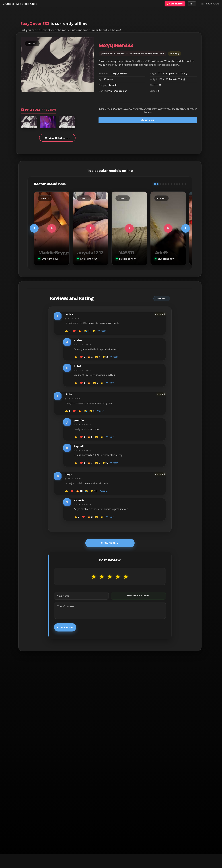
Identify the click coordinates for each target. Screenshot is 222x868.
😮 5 (92, 411)
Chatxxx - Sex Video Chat (20, 4)
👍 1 (67, 411)
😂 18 (87, 331)
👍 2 (67, 331)
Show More (110, 543)
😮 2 (105, 357)
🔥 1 (90, 357)
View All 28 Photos (59, 138)
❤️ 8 (82, 383)
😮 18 (94, 491)
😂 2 (98, 463)
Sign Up (148, 120)
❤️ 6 (82, 357)
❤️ (74, 331)
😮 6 (105, 463)
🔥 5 (90, 437)
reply (102, 331)
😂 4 (98, 357)
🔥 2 (90, 517)
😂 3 (96, 383)
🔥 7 (90, 463)
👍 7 (77, 517)
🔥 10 (79, 491)
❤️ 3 (82, 437)
